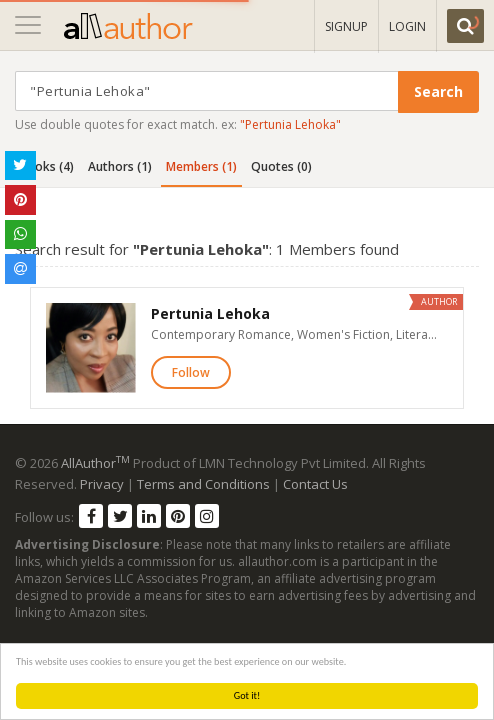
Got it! (247, 695)
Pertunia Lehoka (210, 313)
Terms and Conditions (203, 484)
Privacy (102, 484)
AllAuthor (95, 463)
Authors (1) (120, 166)
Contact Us (315, 484)
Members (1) (201, 166)
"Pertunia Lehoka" (290, 124)
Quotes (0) (281, 166)
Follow (191, 372)
